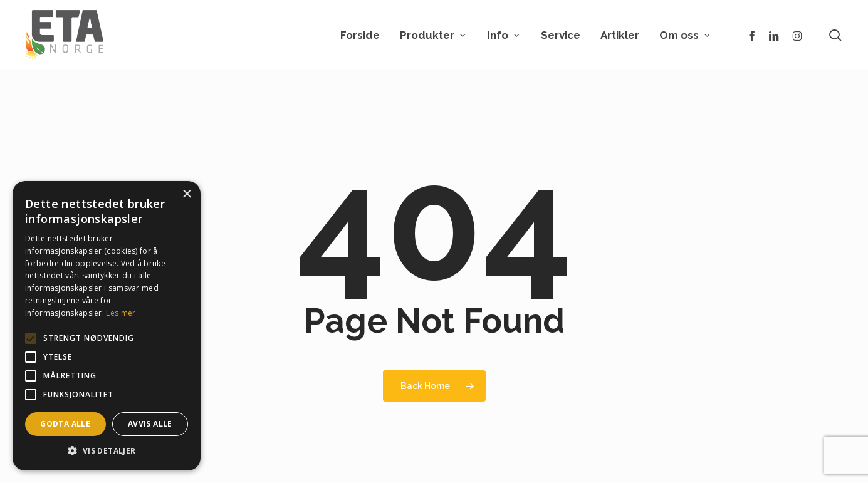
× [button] (186, 195)
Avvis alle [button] (150, 424)
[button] (107, 451)
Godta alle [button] (65, 424)
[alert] (107, 326)
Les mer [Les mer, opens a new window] (121, 313)
